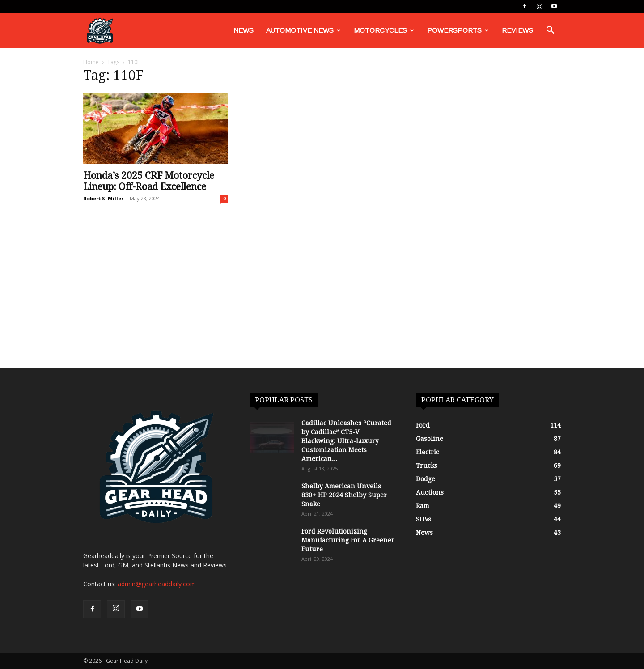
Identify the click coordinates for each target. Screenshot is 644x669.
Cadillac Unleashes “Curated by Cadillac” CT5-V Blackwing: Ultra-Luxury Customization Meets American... (346, 441)
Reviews (517, 30)
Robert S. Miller (103, 198)
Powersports (458, 30)
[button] (550, 31)
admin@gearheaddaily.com (157, 584)
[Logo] (100, 31)
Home (91, 62)
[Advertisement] (322, 301)
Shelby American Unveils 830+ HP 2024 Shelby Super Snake (344, 495)
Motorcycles (384, 30)
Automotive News (303, 30)
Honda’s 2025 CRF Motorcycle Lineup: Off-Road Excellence (149, 181)
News (244, 30)
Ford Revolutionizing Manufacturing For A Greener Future (348, 540)
